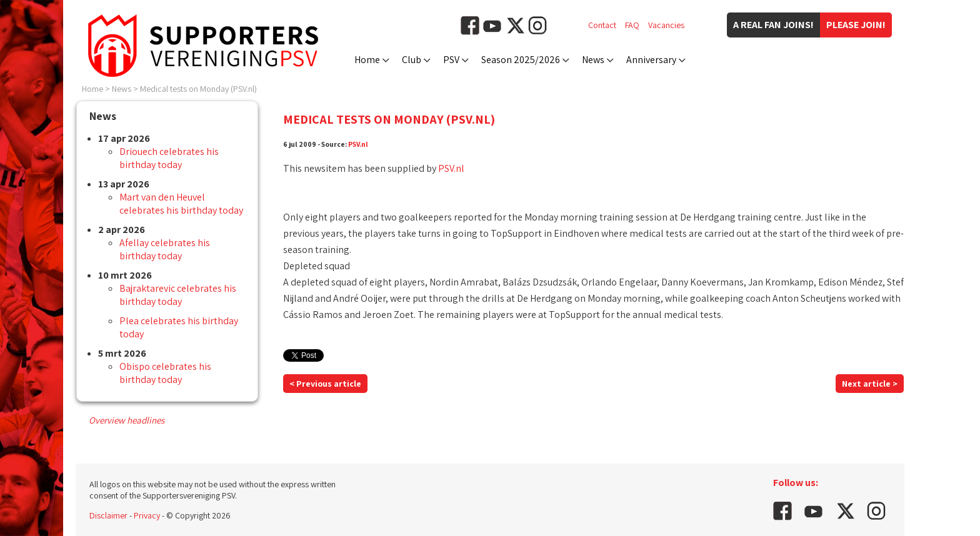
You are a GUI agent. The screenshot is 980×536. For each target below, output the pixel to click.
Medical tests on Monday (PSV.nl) (198, 89)
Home (367, 60)
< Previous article (325, 384)
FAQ (632, 25)
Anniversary (651, 60)
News (593, 60)
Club (412, 60)
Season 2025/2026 (521, 60)
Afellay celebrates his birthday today (165, 249)
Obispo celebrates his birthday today (165, 373)
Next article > (870, 384)
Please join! (856, 25)
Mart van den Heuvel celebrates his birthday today (181, 204)
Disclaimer (108, 515)
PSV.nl (358, 144)
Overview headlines (127, 420)
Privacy (147, 515)
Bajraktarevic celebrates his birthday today (178, 295)
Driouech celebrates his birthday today (169, 158)
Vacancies (666, 25)
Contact (602, 25)
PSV (451, 60)
